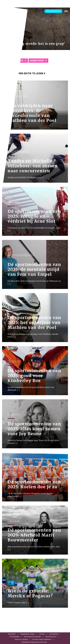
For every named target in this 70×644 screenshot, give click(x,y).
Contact (42, 634)
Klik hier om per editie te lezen (24, 73)
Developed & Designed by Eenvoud (34, 642)
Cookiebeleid (54, 634)
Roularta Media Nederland (42, 639)
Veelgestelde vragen (28, 634)
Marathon (37, 61)
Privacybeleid (15, 637)
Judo (20, 61)
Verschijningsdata (21, 639)
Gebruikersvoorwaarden (32, 637)
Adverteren (12, 634)
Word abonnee (53, 11)
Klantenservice (51, 637)
